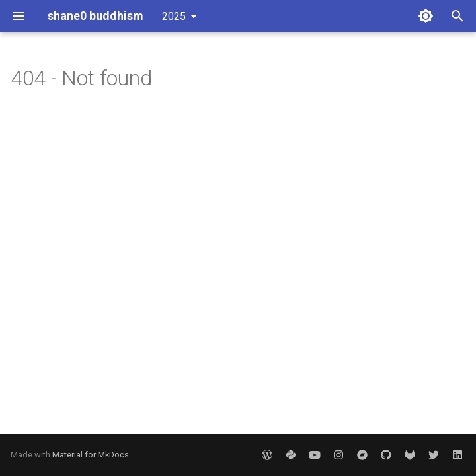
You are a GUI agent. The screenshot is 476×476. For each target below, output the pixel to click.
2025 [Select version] (174, 16)
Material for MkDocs (91, 455)
